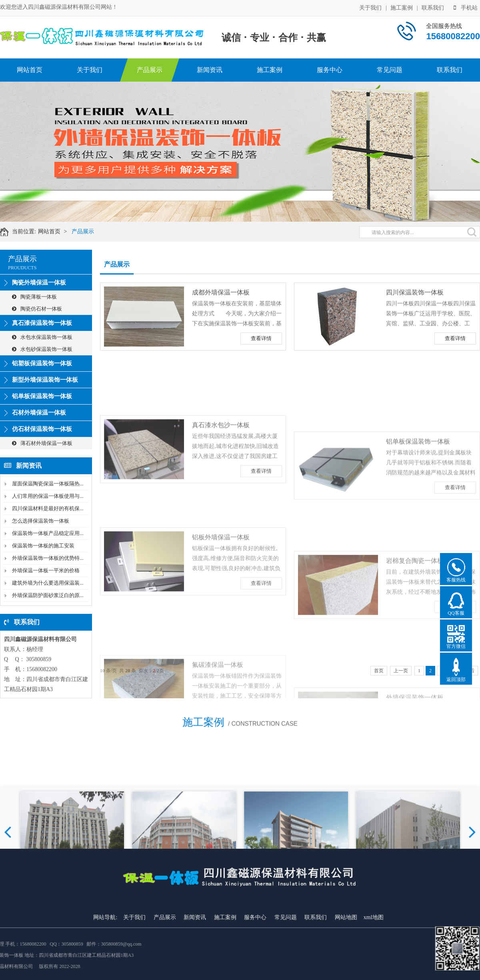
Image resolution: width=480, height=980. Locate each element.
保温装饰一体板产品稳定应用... (48, 533)
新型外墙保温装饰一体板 (45, 380)
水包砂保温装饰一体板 (42, 349)
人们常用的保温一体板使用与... (48, 496)
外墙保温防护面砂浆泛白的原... (48, 595)
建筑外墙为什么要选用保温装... (48, 583)
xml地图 (374, 957)
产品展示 (150, 70)
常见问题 (390, 70)
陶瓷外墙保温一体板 (39, 283)
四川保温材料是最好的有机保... (48, 508)
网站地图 (346, 957)
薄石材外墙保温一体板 (42, 443)
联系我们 (433, 7)
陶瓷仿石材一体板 (37, 309)
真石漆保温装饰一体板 (42, 323)
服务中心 (330, 70)
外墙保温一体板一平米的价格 (46, 570)
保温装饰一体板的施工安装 (43, 546)
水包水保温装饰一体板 (42, 337)
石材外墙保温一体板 (39, 413)
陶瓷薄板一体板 (34, 297)
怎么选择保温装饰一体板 (41, 521)
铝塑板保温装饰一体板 (42, 363)
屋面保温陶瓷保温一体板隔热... (48, 484)
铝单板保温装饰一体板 (42, 396)
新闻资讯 (210, 70)
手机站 (466, 7)
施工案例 (402, 7)
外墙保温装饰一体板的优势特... (48, 558)
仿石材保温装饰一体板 (42, 429)
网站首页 (30, 70)
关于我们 (370, 7)
